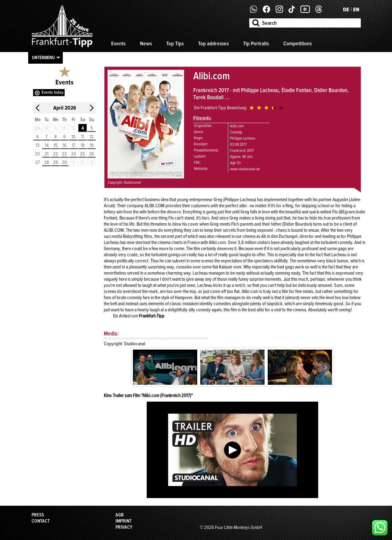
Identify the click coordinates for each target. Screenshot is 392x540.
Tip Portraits (256, 43)
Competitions (298, 43)
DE (346, 9)
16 (64, 145)
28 (47, 163)
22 (55, 154)
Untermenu (43, 58)
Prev (140, 367)
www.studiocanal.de (245, 169)
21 (46, 154)
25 (82, 154)
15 (56, 145)
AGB (120, 515)
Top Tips (175, 43)
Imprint (123, 521)
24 (73, 154)
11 (82, 137)
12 (91, 137)
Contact (41, 521)
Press (38, 515)
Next (325, 367)
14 (47, 145)
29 (55, 163)
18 (83, 145)
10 (73, 137)
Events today (53, 92)
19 (91, 145)
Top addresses (213, 43)
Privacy (124, 527)
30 (64, 163)
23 (64, 154)
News (146, 43)
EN (356, 9)
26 (92, 154)
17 (73, 145)
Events (118, 43)
